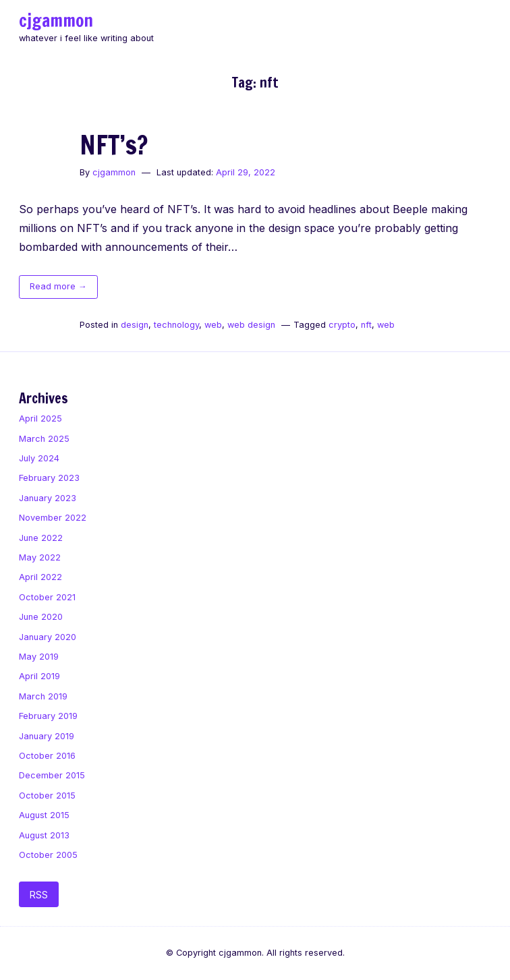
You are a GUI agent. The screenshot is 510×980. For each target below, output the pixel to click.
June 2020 (41, 617)
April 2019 (39, 676)
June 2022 (41, 538)
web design (251, 325)
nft (366, 325)
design (135, 325)
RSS (39, 895)
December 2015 (52, 775)
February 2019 (48, 716)
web (213, 325)
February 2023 (49, 478)
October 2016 (47, 756)
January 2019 (47, 736)
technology (176, 325)
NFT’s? (114, 145)
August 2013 (44, 835)
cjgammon (56, 20)
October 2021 (47, 597)
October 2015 (47, 796)
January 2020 (48, 637)
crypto (342, 325)
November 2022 (53, 518)
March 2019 (43, 696)
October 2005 (48, 855)
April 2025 (40, 419)
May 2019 (39, 657)
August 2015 (44, 815)
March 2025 (44, 439)
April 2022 (40, 577)
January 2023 (48, 498)
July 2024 (39, 458)
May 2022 (40, 557)
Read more (64, 289)
